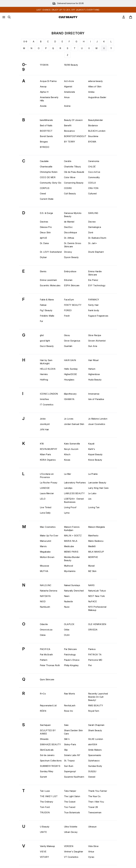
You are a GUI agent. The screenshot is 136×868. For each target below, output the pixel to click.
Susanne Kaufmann (74, 777)
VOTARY (44, 857)
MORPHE (93, 557)
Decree (92, 222)
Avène (67, 106)
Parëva (92, 649)
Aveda (43, 106)
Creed (43, 194)
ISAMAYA (69, 399)
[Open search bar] (9, 17)
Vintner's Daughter (74, 852)
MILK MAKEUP (96, 552)
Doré (91, 232)
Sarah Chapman (96, 725)
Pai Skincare (70, 649)
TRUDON (45, 812)
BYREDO (45, 147)
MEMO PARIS (71, 552)
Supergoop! (70, 771)
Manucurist (46, 541)
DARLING (93, 213)
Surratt (43, 777)
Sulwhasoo (94, 761)
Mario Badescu (96, 541)
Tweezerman (95, 812)
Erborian (68, 280)
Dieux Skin (45, 232)
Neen (67, 596)
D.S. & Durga (46, 213)
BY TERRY (70, 142)
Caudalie (44, 161)
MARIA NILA (71, 541)
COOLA (92, 183)
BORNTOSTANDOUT (75, 136)
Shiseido (44, 739)
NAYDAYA (45, 596)
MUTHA (44, 571)
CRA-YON (93, 188)
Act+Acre (69, 81)
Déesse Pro (46, 227)
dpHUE (44, 238)
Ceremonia (94, 161)
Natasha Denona (49, 591)
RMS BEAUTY (96, 705)
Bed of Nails (46, 125)
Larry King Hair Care (98, 488)
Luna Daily (45, 513)
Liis (90, 499)
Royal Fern (94, 711)
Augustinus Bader (97, 97)
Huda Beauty (95, 380)
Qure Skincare (47, 679)
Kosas (67, 460)
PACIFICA (45, 649)
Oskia (43, 635)
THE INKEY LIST (49, 796)
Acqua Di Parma (48, 81)
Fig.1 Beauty (46, 310)
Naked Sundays (72, 585)
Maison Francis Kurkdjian (72, 529)
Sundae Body (95, 766)
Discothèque (70, 232)
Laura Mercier (47, 493)
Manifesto (93, 536)
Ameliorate (70, 92)
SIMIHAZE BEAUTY (50, 744)
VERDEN (69, 846)
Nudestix (69, 601)
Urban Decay (71, 832)
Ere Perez (93, 280)
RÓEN (43, 711)
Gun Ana (93, 346)
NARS (91, 585)
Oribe (67, 630)
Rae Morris (70, 694)
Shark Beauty (95, 730)
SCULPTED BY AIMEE (48, 732)
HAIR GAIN (70, 360)
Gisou (67, 335)
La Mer (68, 474)
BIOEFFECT (46, 131)
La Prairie (93, 474)
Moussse (45, 566)
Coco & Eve (94, 172)
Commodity (94, 177)
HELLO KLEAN (48, 369)
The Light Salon (72, 796)
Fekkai (43, 305)
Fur (42, 321)
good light (45, 341)
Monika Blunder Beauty (72, 559)
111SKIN (44, 65)
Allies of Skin (95, 87)
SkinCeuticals (47, 750)
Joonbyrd (45, 424)
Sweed (92, 777)
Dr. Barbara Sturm (97, 238)
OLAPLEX (69, 624)
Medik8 (92, 546)
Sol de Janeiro (47, 755)
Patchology (70, 655)
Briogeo (44, 142)
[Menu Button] (4, 17)
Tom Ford (45, 807)
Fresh (67, 316)
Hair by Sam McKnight (46, 362)
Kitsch (67, 454)
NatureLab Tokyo (97, 591)
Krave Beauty (95, 460)
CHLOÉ (92, 167)
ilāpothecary (70, 394)
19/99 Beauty (71, 65)
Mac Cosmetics (48, 527)
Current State (47, 199)
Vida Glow (93, 846)
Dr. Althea (69, 238)
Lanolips (68, 488)
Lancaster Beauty (97, 483)
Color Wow (70, 177)
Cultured (92, 194)
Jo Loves (69, 419)
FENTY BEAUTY (73, 305)
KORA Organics (48, 460)
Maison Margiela (97, 527)
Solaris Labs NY (72, 755)
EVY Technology (97, 285)
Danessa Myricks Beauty (73, 215)
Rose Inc (69, 711)
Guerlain (68, 346)
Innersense (94, 394)
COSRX (68, 188)
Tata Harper (70, 791)
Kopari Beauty (95, 454)
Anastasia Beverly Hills (49, 99)
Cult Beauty (70, 194)
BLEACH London (97, 131)
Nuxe (67, 607)
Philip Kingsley (71, 665)
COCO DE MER (48, 177)
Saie (66, 725)
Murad (91, 566)
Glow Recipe (95, 335)
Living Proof (70, 507)
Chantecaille (46, 167)
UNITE (43, 832)
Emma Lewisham (48, 280)
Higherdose (94, 374)
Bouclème (93, 136)
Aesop (43, 87)
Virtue (91, 852)
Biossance (69, 131)
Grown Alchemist (97, 341)
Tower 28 (93, 807)
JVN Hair (44, 429)
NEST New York (97, 596)
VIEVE (43, 852)
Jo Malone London (98, 419)
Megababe (45, 552)
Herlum (92, 369)
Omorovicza (46, 630)
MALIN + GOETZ (73, 536)
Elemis (43, 271)
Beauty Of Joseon (73, 120)
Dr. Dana (44, 243)
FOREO (68, 310)
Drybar (43, 257)
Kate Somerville (72, 444)
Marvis (43, 546)
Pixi (90, 665)
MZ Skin (92, 571)
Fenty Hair (93, 305)
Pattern (44, 660)
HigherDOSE (70, 374)
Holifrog (44, 380)
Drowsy (68, 252)
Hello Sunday (71, 369)
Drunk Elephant (96, 252)
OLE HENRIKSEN (97, 624)
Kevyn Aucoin (71, 449)
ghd (42, 335)
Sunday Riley (47, 771)
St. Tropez (69, 761)
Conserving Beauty (74, 183)
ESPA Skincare (72, 285)
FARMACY (94, 300)
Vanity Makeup (47, 846)
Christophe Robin (49, 172)
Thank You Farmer (98, 791)
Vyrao (91, 857)
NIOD (43, 601)
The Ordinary (47, 802)
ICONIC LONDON (49, 394)
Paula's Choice (72, 660)
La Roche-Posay (49, 483)
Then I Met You (96, 802)
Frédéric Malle (47, 316)
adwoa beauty (95, 81)
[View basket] (131, 17)
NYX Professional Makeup (97, 608)
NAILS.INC (46, 585)
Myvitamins (70, 571)
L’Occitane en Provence (47, 476)
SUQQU (92, 771)
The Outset (70, 802)
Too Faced (70, 807)
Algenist (68, 87)
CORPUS (45, 188)
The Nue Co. (95, 796)
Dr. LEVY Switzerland (51, 252)
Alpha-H (44, 92)
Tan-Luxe (45, 791)
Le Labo (92, 493)
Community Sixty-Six (51, 183)
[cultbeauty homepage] (68, 17)
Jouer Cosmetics (97, 424)
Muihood (69, 566)
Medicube (69, 546)
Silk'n (67, 739)
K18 (42, 444)
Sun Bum (69, 766)
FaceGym (69, 300)
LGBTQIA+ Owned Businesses (74, 500)
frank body (94, 310)
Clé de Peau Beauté (74, 172)
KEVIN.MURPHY (49, 449)
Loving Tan (94, 507)
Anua (67, 97)
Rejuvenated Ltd (48, 705)
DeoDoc (68, 227)
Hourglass (69, 380)
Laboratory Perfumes (75, 483)
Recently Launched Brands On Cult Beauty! (98, 697)
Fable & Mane (47, 300)
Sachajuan (45, 725)
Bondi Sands (46, 136)
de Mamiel (69, 222)
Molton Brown (47, 557)
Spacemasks (95, 755)
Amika (91, 92)
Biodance (93, 125)
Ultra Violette (71, 827)
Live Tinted (46, 507)
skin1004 (93, 744)
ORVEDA (93, 630)
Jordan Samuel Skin (74, 424)
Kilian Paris (45, 454)
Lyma (67, 513)
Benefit (68, 125)
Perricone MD (95, 660)
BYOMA (92, 142)
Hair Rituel (93, 360)
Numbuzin (45, 607)
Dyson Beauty (71, 257)
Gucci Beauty (47, 346)
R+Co (43, 694)
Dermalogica (95, 227)
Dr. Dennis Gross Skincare (73, 245)
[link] (124, 17)
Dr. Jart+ (93, 243)
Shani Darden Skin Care (73, 732)
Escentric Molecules (50, 285)
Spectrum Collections (51, 761)
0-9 (25, 42)
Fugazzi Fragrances (98, 316)
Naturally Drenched (74, 591)
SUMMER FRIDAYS (50, 766)
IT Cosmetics (47, 405)
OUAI (67, 635)
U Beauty (45, 827)
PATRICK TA (95, 655)
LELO (43, 499)
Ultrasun (92, 827)
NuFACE (92, 601)
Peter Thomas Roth (50, 665)
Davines (44, 222)
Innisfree (44, 399)
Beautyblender (96, 120)
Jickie (43, 419)
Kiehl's (92, 449)
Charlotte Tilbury (73, 167)
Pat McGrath (46, 655)
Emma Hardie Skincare (95, 273)
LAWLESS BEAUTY (74, 493)
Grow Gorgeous (72, 341)
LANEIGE (45, 488)
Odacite (44, 624)
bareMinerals (46, 120)
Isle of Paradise (96, 399)
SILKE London (96, 739)
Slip (66, 750)
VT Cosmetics (71, 857)
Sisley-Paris (70, 744)
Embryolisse (70, 271)
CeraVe (68, 161)
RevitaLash (70, 705)
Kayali (91, 444)
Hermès (44, 374)
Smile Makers (95, 750)
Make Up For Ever (49, 536)
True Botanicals (72, 812)
